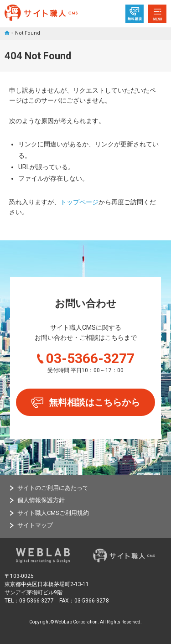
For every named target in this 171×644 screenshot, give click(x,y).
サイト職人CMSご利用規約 (53, 513)
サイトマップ (35, 525)
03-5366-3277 (90, 358)
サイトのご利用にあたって (53, 488)
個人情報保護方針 (41, 500)
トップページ (79, 202)
